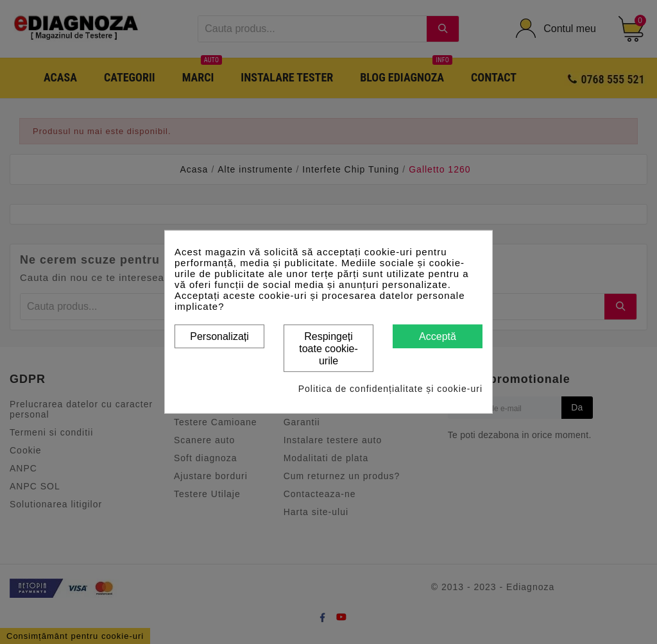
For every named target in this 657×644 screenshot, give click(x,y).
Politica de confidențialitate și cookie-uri (390, 389)
